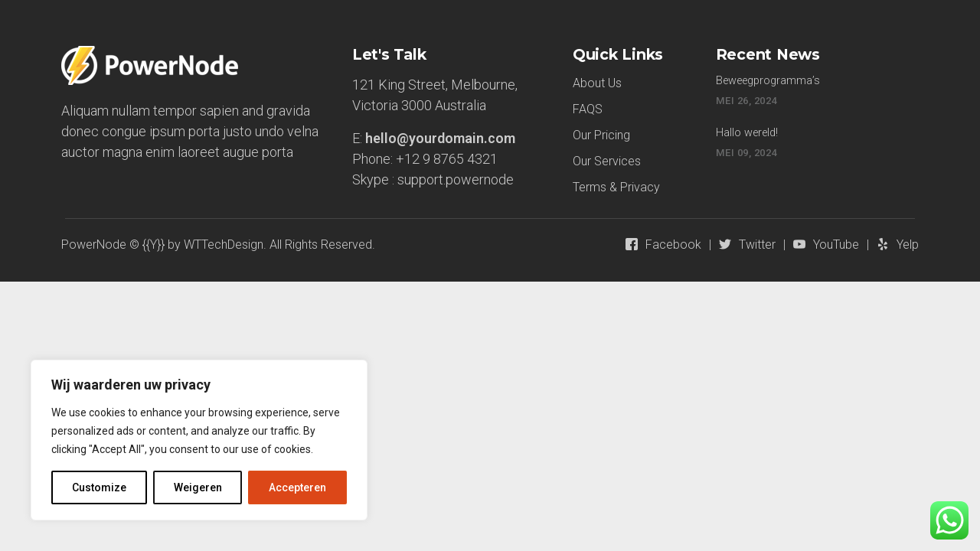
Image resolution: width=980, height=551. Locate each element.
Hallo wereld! (747, 133)
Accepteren (297, 487)
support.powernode (456, 179)
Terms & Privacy (616, 187)
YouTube (836, 245)
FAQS (588, 109)
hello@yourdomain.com (440, 138)
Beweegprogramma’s (768, 81)
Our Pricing (601, 135)
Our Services (607, 161)
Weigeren (198, 487)
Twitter (757, 245)
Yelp (908, 245)
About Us (597, 83)
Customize (99, 487)
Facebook (673, 245)
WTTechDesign (224, 245)
